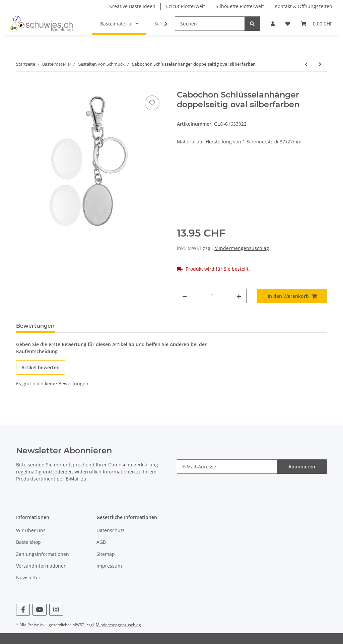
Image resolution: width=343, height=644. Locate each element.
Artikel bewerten (41, 367)
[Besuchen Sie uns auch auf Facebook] (23, 610)
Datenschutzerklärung (133, 465)
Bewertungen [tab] (35, 326)
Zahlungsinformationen (43, 554)
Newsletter (28, 577)
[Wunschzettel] (288, 24)
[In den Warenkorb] (21, 86)
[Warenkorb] (317, 24)
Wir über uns (31, 530)
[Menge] (212, 296)
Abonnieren (302, 467)
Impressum (109, 566)
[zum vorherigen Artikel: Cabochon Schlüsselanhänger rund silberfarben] (306, 64)
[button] (273, 24)
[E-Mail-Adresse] (227, 467)
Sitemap (106, 554)
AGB (101, 542)
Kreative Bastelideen (132, 6)
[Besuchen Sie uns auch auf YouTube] (39, 610)
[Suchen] (210, 24)
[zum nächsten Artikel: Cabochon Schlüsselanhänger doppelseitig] (320, 64)
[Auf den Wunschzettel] (152, 103)
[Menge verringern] (185, 296)
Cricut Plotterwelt (186, 6)
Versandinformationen (41, 566)
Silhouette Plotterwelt (240, 6)
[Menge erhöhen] (239, 296)
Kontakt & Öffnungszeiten (303, 6)
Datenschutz (111, 530)
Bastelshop (28, 542)
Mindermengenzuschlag (242, 248)
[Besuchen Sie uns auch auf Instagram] (56, 610)
